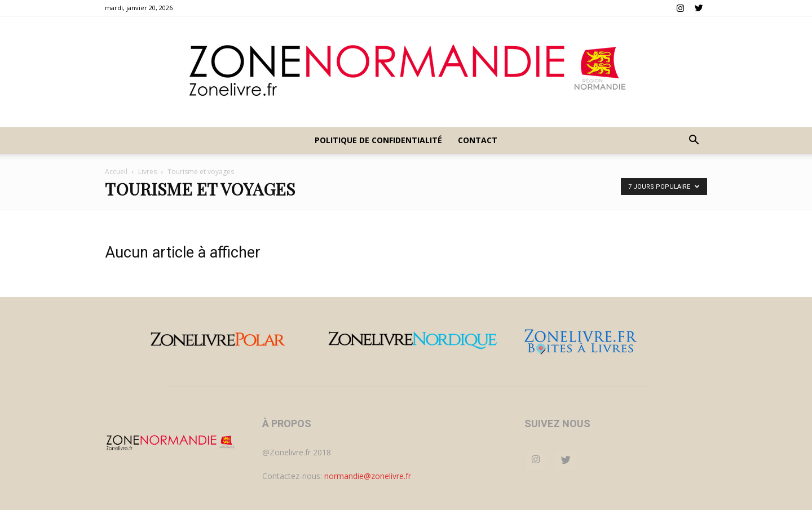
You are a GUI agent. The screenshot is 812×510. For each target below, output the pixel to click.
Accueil (116, 172)
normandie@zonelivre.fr (368, 476)
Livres (147, 172)
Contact (478, 140)
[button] (694, 141)
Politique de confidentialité (378, 140)
